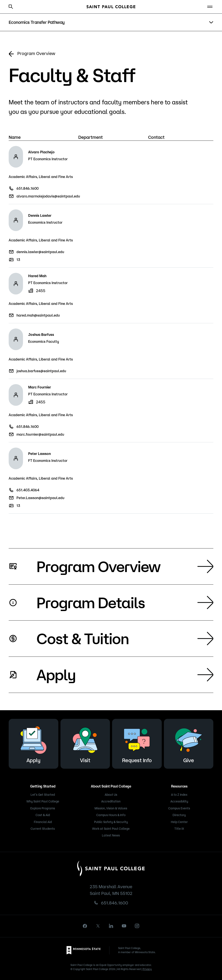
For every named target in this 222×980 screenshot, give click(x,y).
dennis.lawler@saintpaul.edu (40, 252)
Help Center (179, 822)
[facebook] (85, 926)
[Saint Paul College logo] (111, 7)
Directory (179, 815)
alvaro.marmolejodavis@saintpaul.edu (48, 196)
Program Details (125, 602)
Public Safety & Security (111, 822)
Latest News (111, 835)
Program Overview (32, 54)
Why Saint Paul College (43, 801)
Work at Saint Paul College (111, 829)
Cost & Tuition (125, 638)
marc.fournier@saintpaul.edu (40, 434)
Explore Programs (43, 808)
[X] (98, 926)
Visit (85, 743)
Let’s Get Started (43, 795)
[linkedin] (111, 926)
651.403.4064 (28, 490)
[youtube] (124, 926)
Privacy (147, 969)
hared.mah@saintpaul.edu (38, 315)
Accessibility (179, 801)
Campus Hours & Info (111, 815)
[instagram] (137, 926)
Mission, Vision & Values (111, 808)
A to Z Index (179, 795)
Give (189, 743)
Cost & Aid (43, 815)
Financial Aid (43, 822)
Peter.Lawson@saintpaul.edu (40, 498)
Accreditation (111, 801)
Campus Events (179, 808)
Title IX (179, 829)
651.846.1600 (28, 188)
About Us (111, 795)
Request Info (137, 743)
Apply (125, 674)
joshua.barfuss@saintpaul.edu (41, 371)
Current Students (43, 829)
